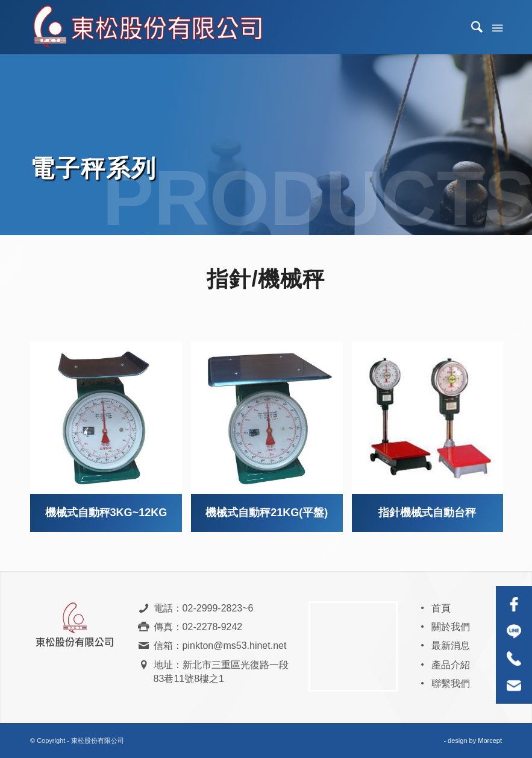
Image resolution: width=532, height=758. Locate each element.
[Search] (471, 27)
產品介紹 (451, 665)
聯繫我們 (451, 684)
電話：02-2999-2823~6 (204, 608)
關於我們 (451, 627)
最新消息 (451, 646)
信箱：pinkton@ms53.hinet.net (220, 646)
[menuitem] (471, 27)
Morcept (490, 741)
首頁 (441, 608)
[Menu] (496, 27)
